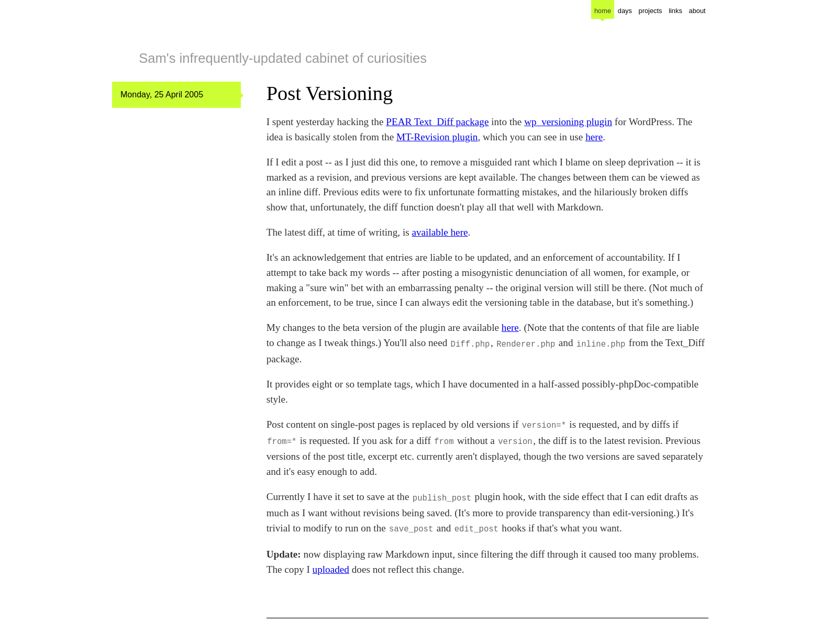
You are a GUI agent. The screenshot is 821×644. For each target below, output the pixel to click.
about (697, 11)
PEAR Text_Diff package (437, 122)
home (603, 11)
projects (651, 11)
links (675, 11)
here (594, 137)
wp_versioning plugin (568, 122)
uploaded (331, 564)
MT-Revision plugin (437, 137)
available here (440, 232)
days (625, 11)
